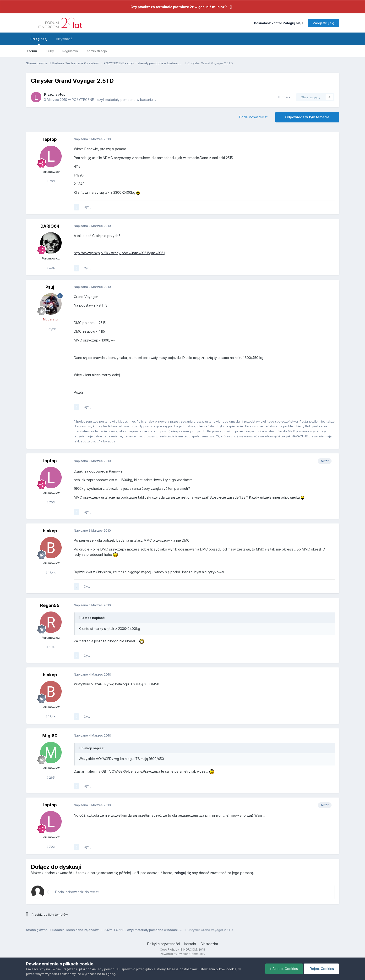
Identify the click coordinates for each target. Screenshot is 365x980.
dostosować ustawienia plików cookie (208, 969)
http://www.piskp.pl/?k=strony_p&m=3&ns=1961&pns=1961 (119, 253)
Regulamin (70, 51)
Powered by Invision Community (183, 954)
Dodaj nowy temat (253, 117)
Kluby (50, 51)
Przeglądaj (39, 41)
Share (284, 97)
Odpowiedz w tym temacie (307, 117)
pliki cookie (87, 969)
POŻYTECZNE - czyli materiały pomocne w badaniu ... (114, 100)
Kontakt (190, 944)
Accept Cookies (284, 969)
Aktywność (64, 39)
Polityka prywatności (163, 944)
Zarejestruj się (324, 23)
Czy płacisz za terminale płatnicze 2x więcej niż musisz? (179, 7)
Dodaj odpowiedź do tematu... (78, 892)
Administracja (97, 51)
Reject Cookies (321, 969)
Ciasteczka (209, 944)
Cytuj (87, 207)
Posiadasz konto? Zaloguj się (279, 23)
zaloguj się (183, 873)
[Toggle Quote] (80, 618)
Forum (32, 51)
